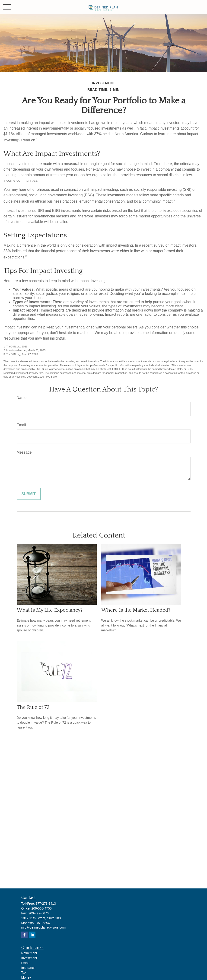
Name (22, 398)
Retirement (29, 953)
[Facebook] (24, 935)
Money (26, 977)
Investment (29, 958)
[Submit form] (29, 494)
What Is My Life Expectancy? (50, 610)
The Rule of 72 (33, 707)
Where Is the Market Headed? (136, 610)
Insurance (28, 968)
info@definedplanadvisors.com (44, 927)
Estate (26, 963)
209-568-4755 (42, 908)
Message (24, 452)
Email (21, 425)
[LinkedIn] (32, 935)
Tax (24, 973)
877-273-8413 (46, 904)
